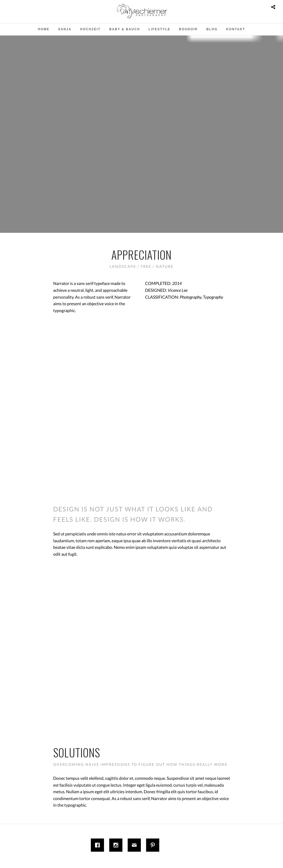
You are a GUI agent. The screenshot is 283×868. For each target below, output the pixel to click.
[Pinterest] (154, 845)
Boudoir (188, 29)
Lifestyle (159, 29)
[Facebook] (99, 845)
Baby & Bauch (125, 29)
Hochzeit (90, 29)
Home (44, 29)
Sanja (65, 29)
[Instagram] (117, 845)
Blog (212, 29)
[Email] (136, 845)
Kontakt (236, 29)
